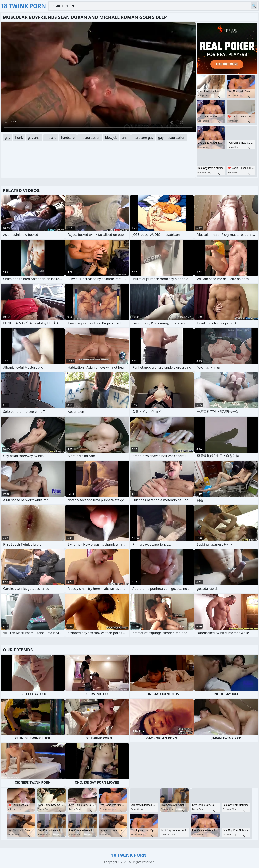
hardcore (68, 138)
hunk (19, 138)
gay (8, 138)
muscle (51, 138)
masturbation (90, 138)
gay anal (34, 138)
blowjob (111, 138)
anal (125, 138)
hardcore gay (143, 138)
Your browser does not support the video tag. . (98, 77)
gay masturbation (172, 138)
